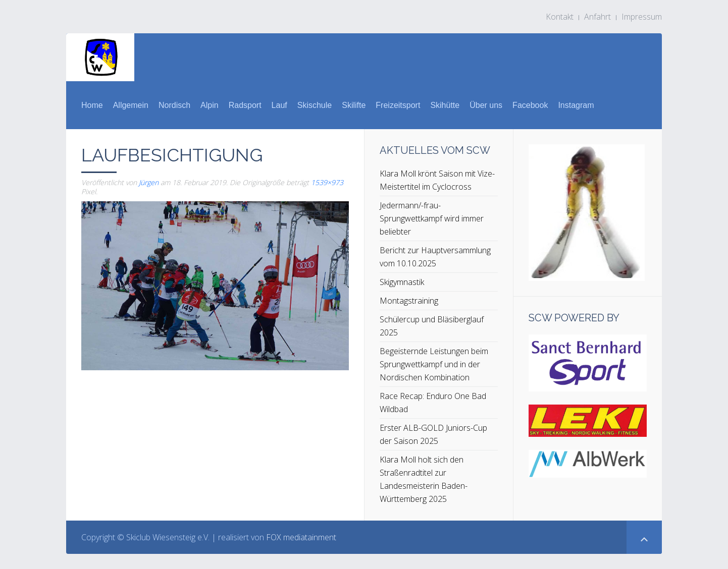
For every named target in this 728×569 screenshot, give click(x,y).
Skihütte (445, 105)
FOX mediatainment (301, 537)
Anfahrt (597, 17)
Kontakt (560, 17)
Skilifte (354, 105)
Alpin (210, 105)
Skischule (315, 105)
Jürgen (149, 182)
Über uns (486, 105)
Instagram (576, 105)
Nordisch (174, 105)
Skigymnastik (402, 282)
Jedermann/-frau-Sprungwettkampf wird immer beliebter (432, 218)
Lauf (279, 105)
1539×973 (327, 182)
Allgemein (131, 105)
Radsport (245, 105)
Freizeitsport (398, 105)
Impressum (642, 17)
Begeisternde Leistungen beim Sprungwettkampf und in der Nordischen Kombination (434, 364)
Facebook (530, 105)
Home (92, 105)
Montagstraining (409, 301)
